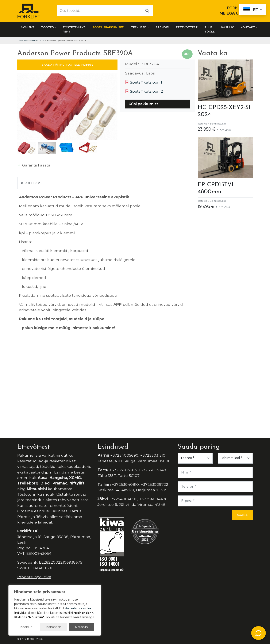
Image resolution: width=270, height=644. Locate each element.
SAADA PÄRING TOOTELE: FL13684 (67, 65)
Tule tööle (209, 29)
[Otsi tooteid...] (100, 11)
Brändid (162, 27)
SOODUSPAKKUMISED (108, 27)
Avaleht (28, 27)
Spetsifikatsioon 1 (144, 82)
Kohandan (54, 627)
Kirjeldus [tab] (31, 183)
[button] (113, 108)
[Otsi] (147, 10)
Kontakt (248, 27)
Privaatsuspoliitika (34, 577)
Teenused (139, 27)
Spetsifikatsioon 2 (144, 91)
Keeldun (26, 627)
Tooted (48, 27)
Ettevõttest (187, 27)
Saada (242, 515)
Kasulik (227, 27)
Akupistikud (37, 41)
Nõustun (81, 627)
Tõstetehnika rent (74, 29)
